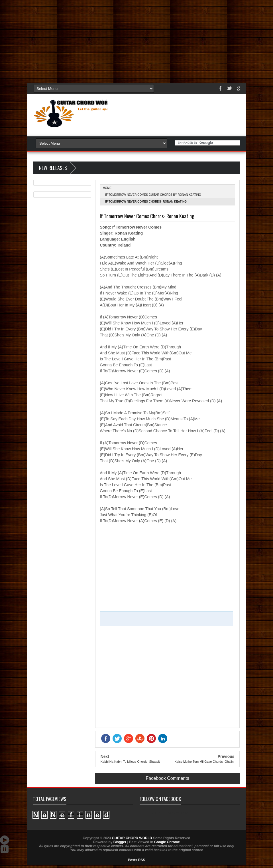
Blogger (120, 842)
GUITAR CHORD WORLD (169, 813)
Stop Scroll (5, 849)
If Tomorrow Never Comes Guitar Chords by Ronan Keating (153, 195)
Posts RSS (137, 860)
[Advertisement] (136, 40)
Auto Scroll (5, 840)
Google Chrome (167, 842)
